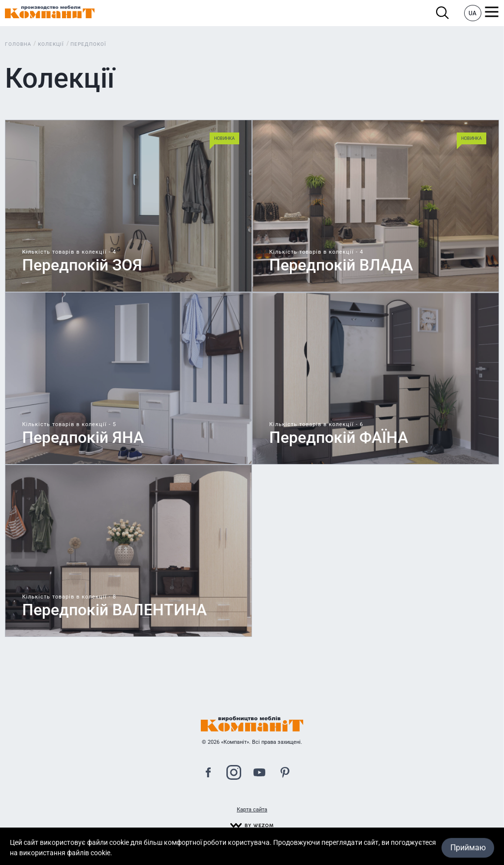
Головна (18, 44)
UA (472, 13)
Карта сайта (252, 810)
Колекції (51, 44)
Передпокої (88, 44)
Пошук (443, 13)
